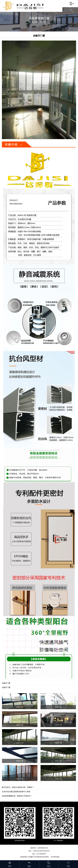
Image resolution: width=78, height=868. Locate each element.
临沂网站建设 (55, 857)
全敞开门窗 (39, 36)
